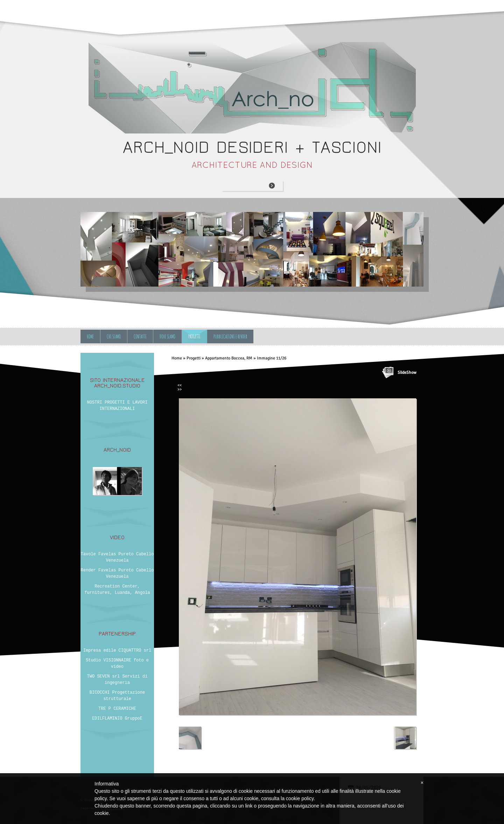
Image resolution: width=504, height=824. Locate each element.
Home (90, 337)
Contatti (140, 337)
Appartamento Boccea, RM (229, 358)
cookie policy (300, 798)
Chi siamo (114, 337)
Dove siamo (167, 337)
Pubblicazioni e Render (230, 337)
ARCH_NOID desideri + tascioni (252, 147)
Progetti (194, 337)
